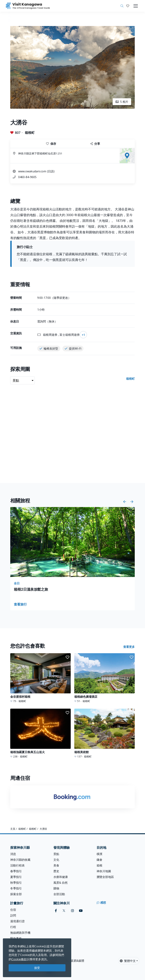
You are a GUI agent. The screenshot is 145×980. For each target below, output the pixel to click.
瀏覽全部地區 (105, 877)
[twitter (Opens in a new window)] (64, 911)
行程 (13, 927)
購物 (56, 888)
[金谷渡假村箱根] (40, 678)
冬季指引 (16, 888)
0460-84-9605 (27, 177)
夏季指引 (16, 877)
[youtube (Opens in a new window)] (81, 911)
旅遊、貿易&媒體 (73, 961)
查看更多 (129, 647)
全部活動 (59, 894)
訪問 (13, 915)
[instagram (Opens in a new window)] (72, 911)
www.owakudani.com (32, 171)
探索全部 (16, 894)
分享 (95, 144)
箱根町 (30, 133)
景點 (56, 854)
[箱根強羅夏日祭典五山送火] (40, 733)
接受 (37, 968)
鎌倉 (99, 860)
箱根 (99, 865)
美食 (56, 865)
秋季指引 (16, 883)
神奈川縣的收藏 (20, 860)
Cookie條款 (19, 959)
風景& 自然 (61, 883)
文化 (56, 860)
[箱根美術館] (105, 733)
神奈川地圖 (104, 871)
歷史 (56, 871)
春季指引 (16, 871)
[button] (128, 6)
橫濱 (99, 854)
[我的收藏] (128, 6)
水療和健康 (61, 877)
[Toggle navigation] (136, 6)
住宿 (13, 910)
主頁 (13, 829)
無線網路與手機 (20, 933)
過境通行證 (17, 921)
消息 (13, 854)
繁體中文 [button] (128, 961)
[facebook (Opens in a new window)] (56, 911)
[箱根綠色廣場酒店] (105, 678)
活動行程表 (17, 865)
